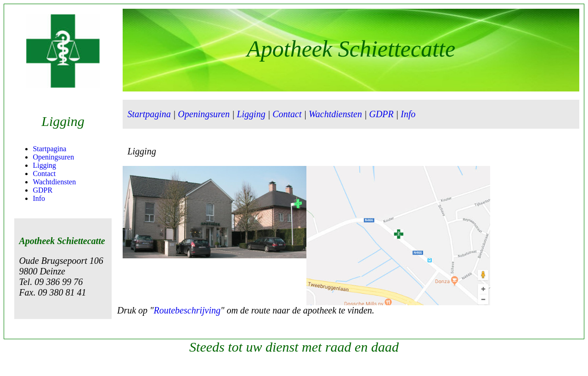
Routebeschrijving (187, 310)
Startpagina (49, 149)
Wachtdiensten (54, 182)
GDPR (42, 190)
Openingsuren (53, 157)
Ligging (44, 165)
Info (39, 198)
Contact (44, 174)
